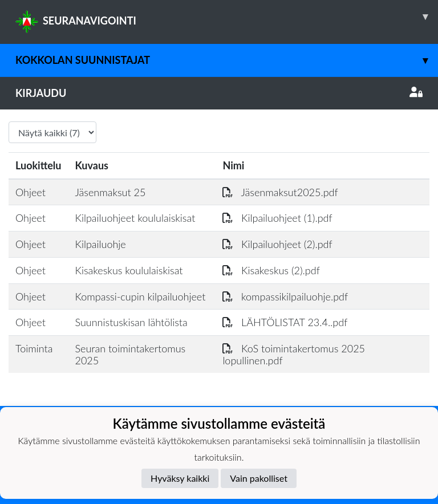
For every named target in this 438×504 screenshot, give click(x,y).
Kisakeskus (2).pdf (271, 270)
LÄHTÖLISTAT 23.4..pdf (285, 322)
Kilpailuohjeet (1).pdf (277, 218)
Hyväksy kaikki (180, 478)
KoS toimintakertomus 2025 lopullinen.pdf (294, 354)
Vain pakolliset (259, 478)
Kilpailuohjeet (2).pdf (277, 244)
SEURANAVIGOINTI (227, 17)
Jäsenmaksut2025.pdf (280, 192)
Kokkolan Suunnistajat (227, 60)
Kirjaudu (219, 93)
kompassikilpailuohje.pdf (285, 296)
